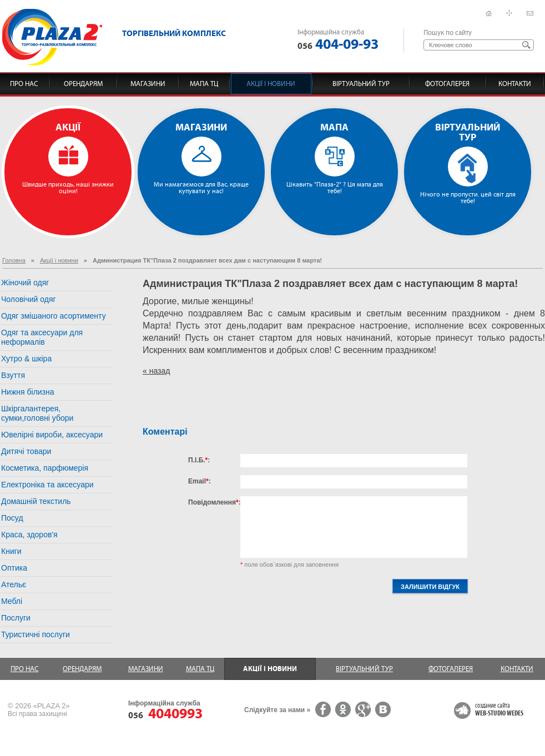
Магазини (148, 84)
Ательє (14, 584)
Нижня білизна (28, 392)
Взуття (13, 375)
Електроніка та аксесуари (47, 485)
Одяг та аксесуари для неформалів (42, 337)
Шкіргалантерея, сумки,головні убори (37, 413)
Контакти (515, 84)
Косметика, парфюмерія (45, 468)
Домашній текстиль (36, 501)
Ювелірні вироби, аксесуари (52, 435)
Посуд (12, 518)
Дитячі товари (26, 451)
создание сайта (499, 710)
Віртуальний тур (361, 84)
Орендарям (83, 84)
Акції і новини (271, 84)
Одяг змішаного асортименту (54, 316)
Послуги (16, 618)
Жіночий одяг (25, 283)
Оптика (14, 568)
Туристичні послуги (36, 634)
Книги (11, 551)
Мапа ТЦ (204, 84)
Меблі (12, 601)
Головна (14, 260)
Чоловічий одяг (29, 299)
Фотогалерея (447, 84)
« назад (156, 371)
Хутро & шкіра (26, 359)
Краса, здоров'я (29, 535)
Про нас (24, 84)
